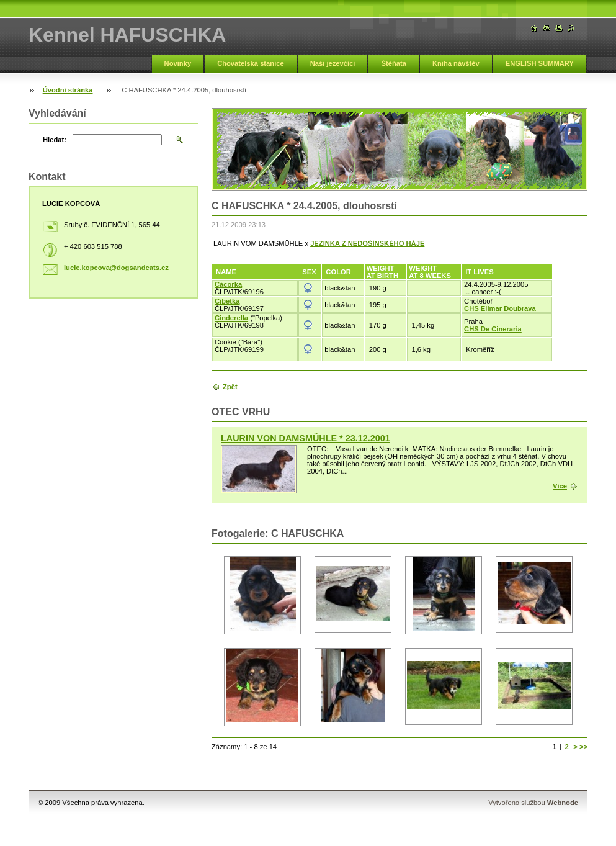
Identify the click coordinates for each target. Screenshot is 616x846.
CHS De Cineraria (493, 329)
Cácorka (228, 284)
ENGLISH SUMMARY (540, 63)
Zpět (230, 387)
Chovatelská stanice (251, 63)
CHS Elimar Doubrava (500, 308)
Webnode (563, 803)
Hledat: (55, 140)
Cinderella (231, 318)
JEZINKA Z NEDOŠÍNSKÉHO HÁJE (367, 243)
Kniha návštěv (456, 63)
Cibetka (227, 301)
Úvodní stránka (68, 90)
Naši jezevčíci (333, 63)
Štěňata (393, 63)
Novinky (178, 63)
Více (560, 486)
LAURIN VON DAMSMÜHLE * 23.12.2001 (306, 438)
